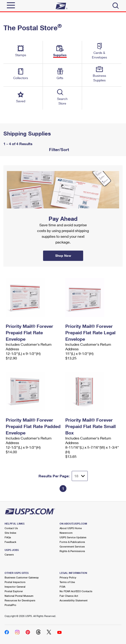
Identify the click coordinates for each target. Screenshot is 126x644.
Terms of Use (67, 582)
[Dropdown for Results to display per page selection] (80, 476)
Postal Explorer (14, 591)
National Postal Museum (19, 596)
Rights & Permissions (72, 551)
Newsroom (66, 533)
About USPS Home (71, 528)
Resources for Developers (20, 600)
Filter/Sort (58, 149)
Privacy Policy (68, 577)
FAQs (8, 537)
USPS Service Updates (73, 537)
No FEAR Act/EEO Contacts (76, 591)
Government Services (72, 546)
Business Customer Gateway (22, 577)
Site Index (10, 533)
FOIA (62, 587)
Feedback (10, 542)
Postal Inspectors (15, 582)
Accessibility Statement (74, 600)
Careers (9, 554)
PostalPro (10, 605)
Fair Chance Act (69, 596)
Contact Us (11, 528)
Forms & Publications (72, 542)
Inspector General (15, 587)
